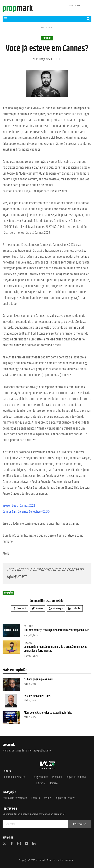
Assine (47, 798)
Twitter (37, 609)
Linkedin (74, 609)
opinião (47, 38)
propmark (40, 860)
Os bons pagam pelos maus (39, 680)
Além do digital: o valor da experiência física (48, 713)
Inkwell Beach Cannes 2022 (19, 506)
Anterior (28, 626)
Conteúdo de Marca (15, 777)
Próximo (28, 643)
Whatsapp (56, 609)
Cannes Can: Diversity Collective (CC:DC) (26, 512)
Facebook (19, 609)
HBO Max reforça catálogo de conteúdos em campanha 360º (57, 630)
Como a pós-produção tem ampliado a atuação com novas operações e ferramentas (55, 649)
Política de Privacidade (15, 798)
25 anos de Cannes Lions (37, 696)
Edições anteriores (65, 798)
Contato (36, 798)
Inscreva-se (80, 824)
